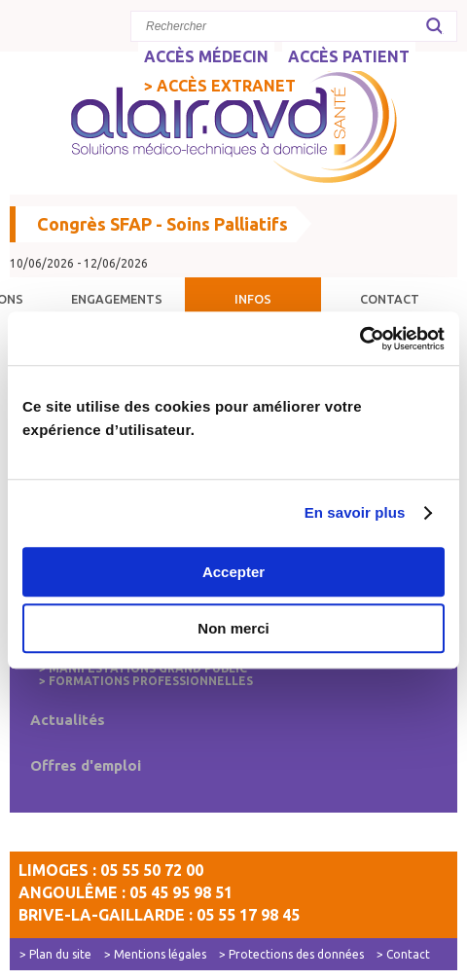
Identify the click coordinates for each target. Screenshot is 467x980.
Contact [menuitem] (390, 299)
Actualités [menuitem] (68, 720)
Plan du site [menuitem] (60, 954)
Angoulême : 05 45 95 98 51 (126, 892)
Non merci (233, 628)
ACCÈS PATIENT (349, 56)
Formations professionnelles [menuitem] (151, 681)
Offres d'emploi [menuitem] (86, 765)
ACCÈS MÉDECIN (206, 56)
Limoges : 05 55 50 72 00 (111, 870)
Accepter (233, 572)
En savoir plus (355, 512)
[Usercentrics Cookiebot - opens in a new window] (359, 339)
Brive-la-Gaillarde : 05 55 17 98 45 (159, 915)
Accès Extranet (226, 86)
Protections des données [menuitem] (296, 954)
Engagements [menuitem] (117, 299)
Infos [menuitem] (253, 299)
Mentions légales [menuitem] (160, 954)
